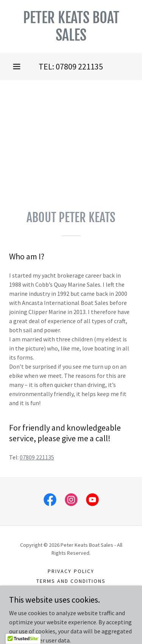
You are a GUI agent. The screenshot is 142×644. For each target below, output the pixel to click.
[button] (17, 66)
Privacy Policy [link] (71, 571)
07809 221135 (37, 457)
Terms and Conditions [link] (71, 581)
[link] (71, 26)
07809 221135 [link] (79, 66)
